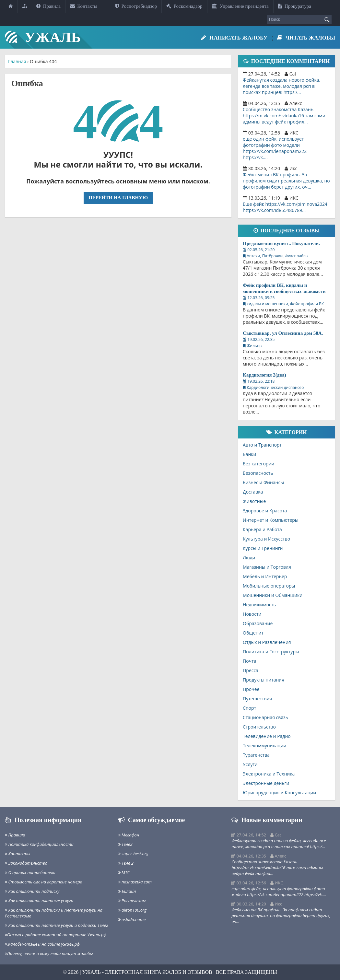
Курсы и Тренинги (263, 548)
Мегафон (129, 835)
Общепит (253, 633)
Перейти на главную (118, 198)
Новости (252, 614)
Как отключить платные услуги (39, 901)
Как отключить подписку (32, 891)
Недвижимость (259, 605)
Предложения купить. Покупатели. (281, 243)
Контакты (84, 6)
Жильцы (254, 346)
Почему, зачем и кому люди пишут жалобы (49, 953)
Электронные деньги (266, 783)
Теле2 (125, 844)
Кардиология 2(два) (264, 375)
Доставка (253, 492)
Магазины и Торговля (267, 567)
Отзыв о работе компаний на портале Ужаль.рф (56, 935)
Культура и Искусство (266, 539)
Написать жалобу (233, 38)
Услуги (250, 764)
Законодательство (26, 863)
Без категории (258, 464)
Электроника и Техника (269, 774)
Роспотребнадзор (136, 6)
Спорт (249, 708)
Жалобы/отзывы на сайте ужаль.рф (42, 944)
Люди (249, 558)
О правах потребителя (30, 872)
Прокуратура (294, 6)
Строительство (259, 727)
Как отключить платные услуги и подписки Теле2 (57, 925)
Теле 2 (126, 863)
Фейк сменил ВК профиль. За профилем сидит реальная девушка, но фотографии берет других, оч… (286, 181)
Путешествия (257, 699)
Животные (254, 501)
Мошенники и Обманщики (273, 595)
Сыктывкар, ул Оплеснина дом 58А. (283, 333)
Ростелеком (132, 901)
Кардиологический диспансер (275, 387)
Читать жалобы (305, 38)
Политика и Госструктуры (271, 652)
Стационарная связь (265, 717)
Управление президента (240, 6)
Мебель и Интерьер (265, 576)
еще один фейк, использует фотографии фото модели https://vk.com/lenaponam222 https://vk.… (275, 148)
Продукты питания (264, 680)
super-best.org (133, 854)
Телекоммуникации (264, 746)
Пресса (251, 670)
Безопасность (258, 473)
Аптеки (253, 256)
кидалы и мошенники (267, 304)
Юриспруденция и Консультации (279, 793)
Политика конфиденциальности (39, 844)
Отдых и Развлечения (267, 642)
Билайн (127, 891)
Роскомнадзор (184, 6)
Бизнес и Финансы (263, 482)
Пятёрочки (272, 256)
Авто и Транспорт (262, 445)
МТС (124, 872)
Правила (48, 6)
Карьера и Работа (262, 529)
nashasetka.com (135, 882)
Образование (258, 623)
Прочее (251, 689)
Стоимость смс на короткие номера (44, 882)
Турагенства (256, 755)
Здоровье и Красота (265, 511)
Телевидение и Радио (267, 736)
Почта (249, 661)
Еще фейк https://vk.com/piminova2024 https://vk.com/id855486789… (285, 207)
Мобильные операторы (269, 586)
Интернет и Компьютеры (271, 520)
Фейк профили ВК (307, 304)
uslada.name (132, 919)
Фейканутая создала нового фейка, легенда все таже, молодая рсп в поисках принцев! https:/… (281, 86)
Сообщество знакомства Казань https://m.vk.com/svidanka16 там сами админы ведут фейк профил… (284, 116)
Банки (249, 454)
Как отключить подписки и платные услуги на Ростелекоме (54, 913)
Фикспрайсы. (297, 256)
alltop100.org (132, 910)
